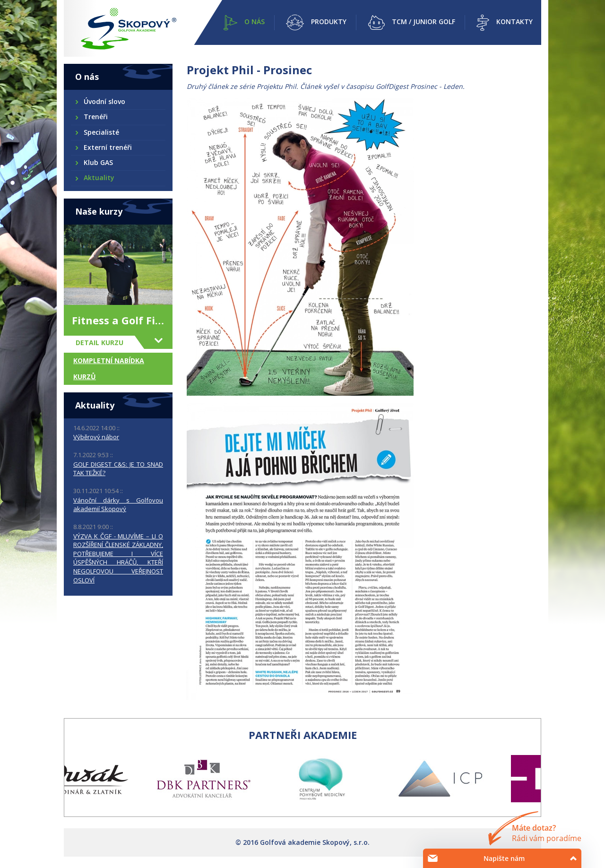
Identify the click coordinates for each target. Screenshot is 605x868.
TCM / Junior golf (423, 22)
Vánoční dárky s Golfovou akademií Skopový (118, 505)
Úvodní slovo (104, 101)
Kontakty (514, 22)
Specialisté (101, 132)
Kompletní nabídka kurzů (109, 369)
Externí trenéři (107, 147)
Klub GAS (98, 162)
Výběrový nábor (96, 437)
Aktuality (99, 178)
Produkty (329, 22)
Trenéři (95, 117)
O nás (255, 22)
